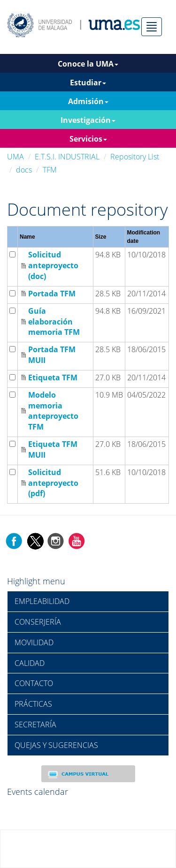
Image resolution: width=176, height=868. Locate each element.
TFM (50, 170)
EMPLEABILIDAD (42, 601)
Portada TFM (52, 294)
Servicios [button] (88, 139)
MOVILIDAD (34, 642)
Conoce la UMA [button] (88, 64)
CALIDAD (30, 663)
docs (24, 170)
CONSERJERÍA (38, 622)
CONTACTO (34, 683)
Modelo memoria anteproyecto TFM (53, 411)
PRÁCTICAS (33, 704)
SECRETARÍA (35, 725)
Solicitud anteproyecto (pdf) (53, 483)
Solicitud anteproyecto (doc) (53, 265)
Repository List (135, 157)
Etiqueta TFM (53, 377)
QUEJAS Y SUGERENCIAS (56, 745)
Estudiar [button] (88, 83)
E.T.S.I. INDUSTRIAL (67, 157)
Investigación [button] (88, 120)
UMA (15, 157)
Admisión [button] (88, 101)
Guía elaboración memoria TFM (54, 322)
